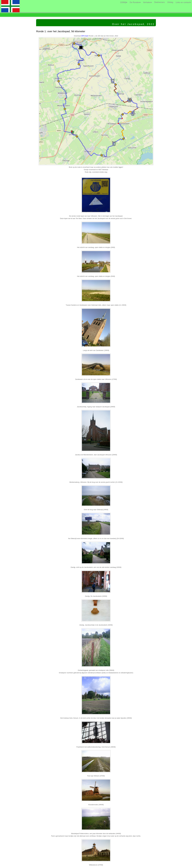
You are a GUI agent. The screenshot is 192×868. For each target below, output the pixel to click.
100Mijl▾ (124, 2)
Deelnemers (159, 2)
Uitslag (170, 2)
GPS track (85, 36)
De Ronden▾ (135, 2)
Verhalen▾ (147, 2)
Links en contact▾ (183, 2)
